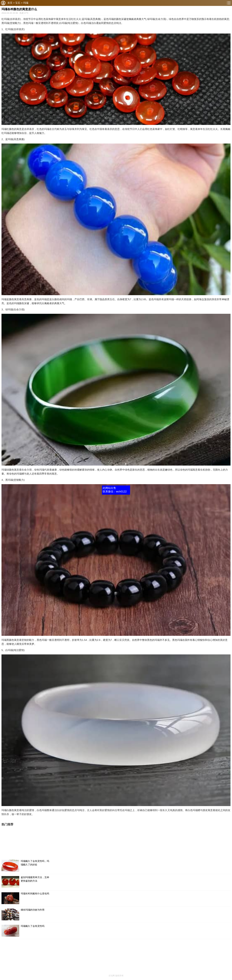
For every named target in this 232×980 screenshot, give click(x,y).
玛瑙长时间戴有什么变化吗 (35, 894)
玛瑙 (26, 3)
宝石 (18, 3)
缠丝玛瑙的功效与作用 (33, 910)
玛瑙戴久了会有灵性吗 (33, 926)
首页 (10, 3)
